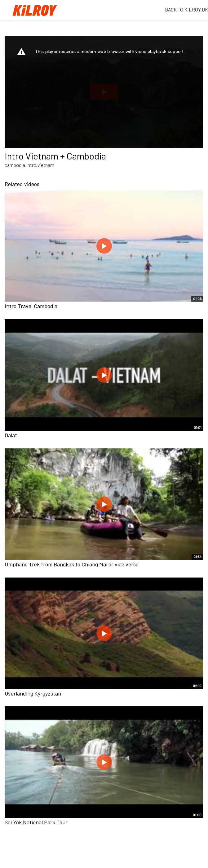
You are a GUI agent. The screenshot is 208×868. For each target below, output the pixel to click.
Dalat (11, 435)
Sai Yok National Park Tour (36, 822)
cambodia (15, 165)
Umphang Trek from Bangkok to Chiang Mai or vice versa (72, 564)
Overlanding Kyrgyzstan (33, 693)
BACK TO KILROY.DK (186, 9)
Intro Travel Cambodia (31, 306)
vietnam (46, 165)
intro (31, 165)
